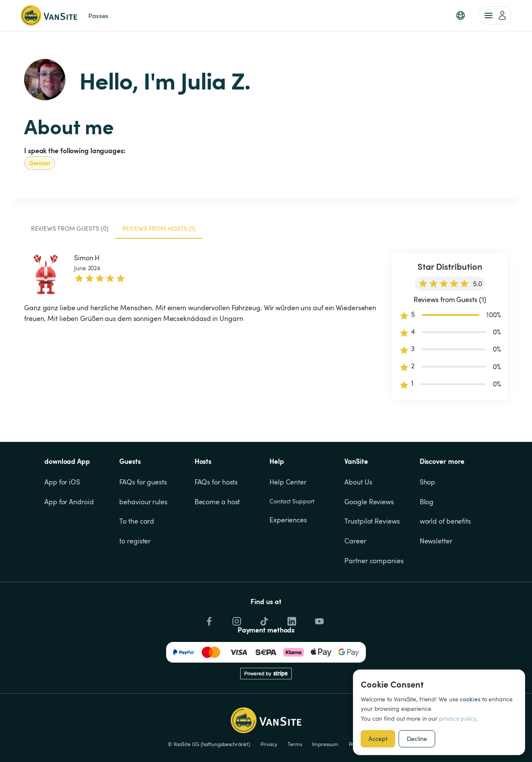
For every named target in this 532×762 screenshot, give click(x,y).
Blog (427, 502)
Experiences (288, 520)
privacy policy (458, 718)
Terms (295, 744)
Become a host (217, 502)
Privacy (269, 744)
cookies (470, 699)
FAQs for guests (143, 482)
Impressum (325, 744)
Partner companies (374, 561)
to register (135, 541)
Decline (417, 739)
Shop (428, 482)
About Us (358, 482)
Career (355, 541)
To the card (137, 521)
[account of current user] (495, 15)
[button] (461, 15)
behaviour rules (143, 502)
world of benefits (445, 521)
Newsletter (436, 541)
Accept (378, 739)
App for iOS (62, 482)
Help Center (288, 482)
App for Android (69, 502)
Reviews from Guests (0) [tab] (70, 228)
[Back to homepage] (49, 15)
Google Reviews (369, 502)
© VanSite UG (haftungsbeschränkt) (209, 744)
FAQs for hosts (216, 482)
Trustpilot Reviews (372, 521)
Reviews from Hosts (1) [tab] (159, 228)
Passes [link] (98, 15)
